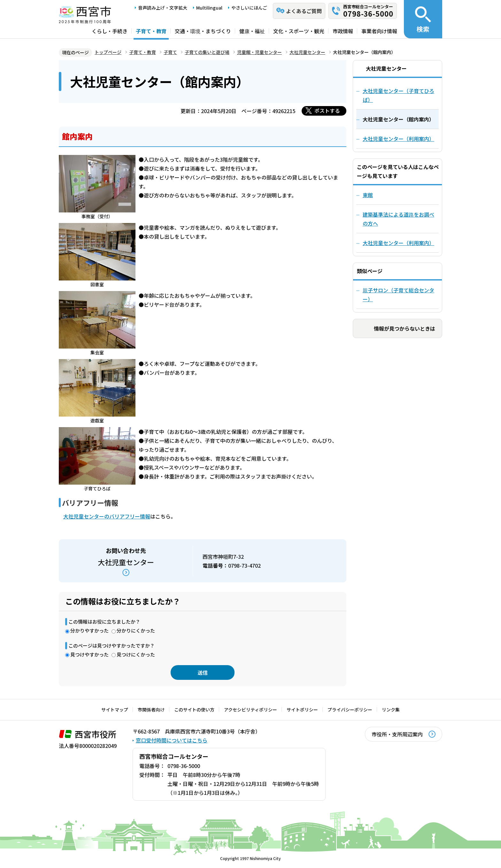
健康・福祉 (252, 31)
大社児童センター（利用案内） (398, 243)
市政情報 (343, 31)
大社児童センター (307, 52)
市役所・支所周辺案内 (397, 734)
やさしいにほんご (249, 8)
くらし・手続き (110, 31)
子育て (170, 52)
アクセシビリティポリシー (250, 710)
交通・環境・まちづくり (203, 31)
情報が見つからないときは (405, 328)
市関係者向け (151, 710)
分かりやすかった (89, 630)
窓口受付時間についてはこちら (172, 740)
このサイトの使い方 (194, 710)
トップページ (108, 52)
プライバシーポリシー (350, 710)
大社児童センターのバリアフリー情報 (107, 516)
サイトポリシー (302, 710)
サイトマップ (115, 710)
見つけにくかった (136, 654)
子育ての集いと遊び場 (207, 52)
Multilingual (209, 8)
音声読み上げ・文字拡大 (163, 8)
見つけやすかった (89, 654)
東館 (368, 195)
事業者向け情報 (379, 31)
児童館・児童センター (259, 52)
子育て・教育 (151, 31)
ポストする (327, 111)
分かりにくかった (136, 630)
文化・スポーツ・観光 (299, 31)
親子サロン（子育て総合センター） (398, 295)
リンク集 (391, 710)
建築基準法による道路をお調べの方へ (398, 219)
